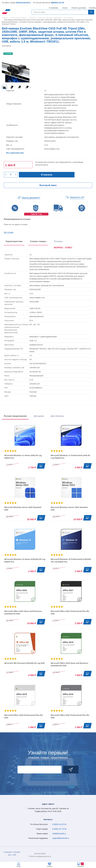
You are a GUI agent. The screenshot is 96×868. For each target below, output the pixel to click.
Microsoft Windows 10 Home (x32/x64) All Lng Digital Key (25, 560)
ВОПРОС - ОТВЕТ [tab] (63, 248)
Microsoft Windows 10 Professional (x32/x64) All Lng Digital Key (71, 560)
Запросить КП (77, 197)
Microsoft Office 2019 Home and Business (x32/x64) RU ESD (69, 664)
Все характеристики (15, 153)
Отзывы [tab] (58, 241)
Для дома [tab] (39, 416)
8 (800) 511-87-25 (59, 824)
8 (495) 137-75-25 (59, 829)
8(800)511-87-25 (57, 3)
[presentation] (63, 248)
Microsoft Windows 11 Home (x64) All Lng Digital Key (23, 457)
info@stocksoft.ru (23, 3)
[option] (4, 87)
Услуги (65, 8)
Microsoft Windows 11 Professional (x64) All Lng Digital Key (70, 457)
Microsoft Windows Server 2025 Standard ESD (23, 508)
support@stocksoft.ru (61, 838)
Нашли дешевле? (31, 198)
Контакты (92, 8)
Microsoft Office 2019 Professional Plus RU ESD (24, 716)
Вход (19, 866)
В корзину (47, 175)
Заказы (50, 866)
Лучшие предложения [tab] (15, 416)
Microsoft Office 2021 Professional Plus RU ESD (70, 612)
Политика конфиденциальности (40, 856)
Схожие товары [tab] (38, 241)
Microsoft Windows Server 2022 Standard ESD (69, 508)
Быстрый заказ (48, 185)
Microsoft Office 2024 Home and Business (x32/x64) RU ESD (23, 612)
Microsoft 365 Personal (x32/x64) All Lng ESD (24, 663)
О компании (53, 8)
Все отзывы (9, 232)
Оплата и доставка (78, 8)
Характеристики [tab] (14, 241)
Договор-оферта (40, 854)
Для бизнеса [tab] (57, 416)
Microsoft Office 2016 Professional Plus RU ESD (70, 716)
